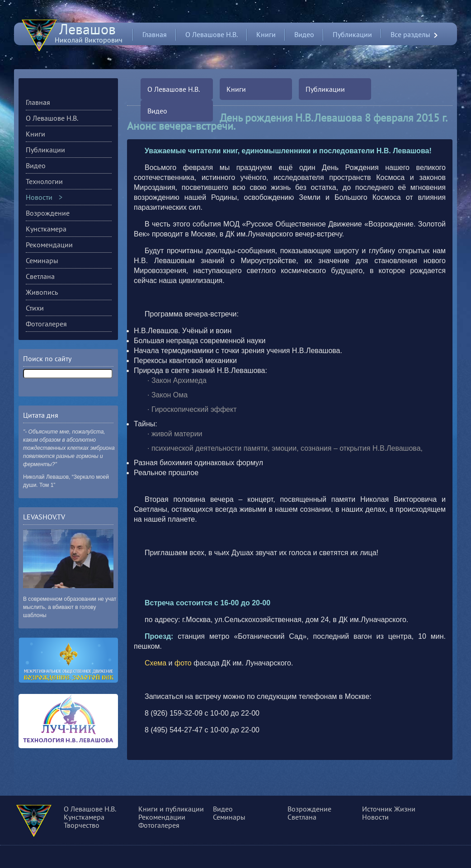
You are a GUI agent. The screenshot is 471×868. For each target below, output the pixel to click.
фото (183, 663)
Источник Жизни (389, 809)
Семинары (42, 260)
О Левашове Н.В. (212, 34)
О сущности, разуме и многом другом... (46, 822)
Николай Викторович (89, 36)
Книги (266, 34)
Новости (39, 197)
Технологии (44, 181)
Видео (304, 34)
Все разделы (410, 35)
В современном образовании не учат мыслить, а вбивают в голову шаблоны (70, 607)
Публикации (352, 34)
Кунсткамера (46, 229)
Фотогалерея (46, 324)
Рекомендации (49, 245)
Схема (155, 663)
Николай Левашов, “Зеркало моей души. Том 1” (66, 481)
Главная (155, 34)
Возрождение (48, 213)
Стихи (35, 308)
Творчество (82, 825)
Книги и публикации (171, 809)
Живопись (42, 292)
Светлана (40, 276)
